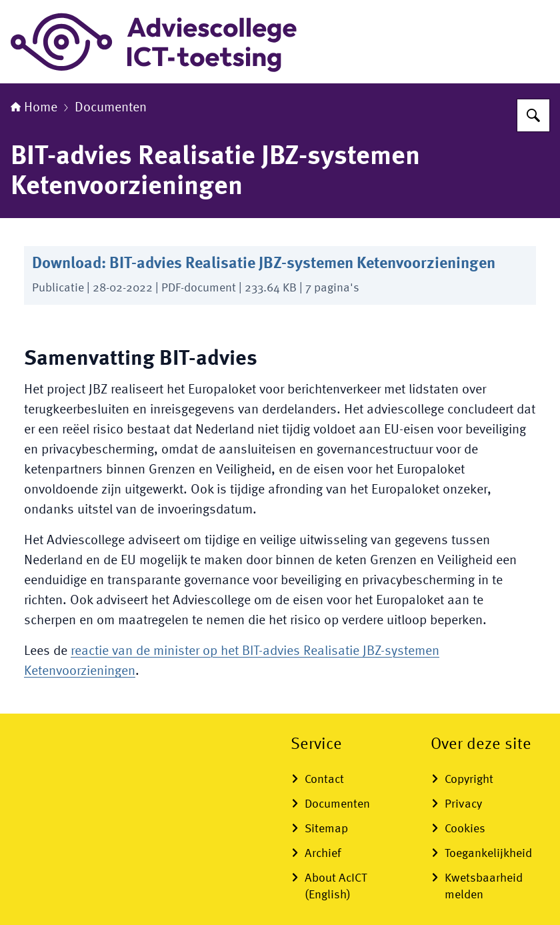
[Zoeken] (533, 115)
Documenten (111, 108)
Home (34, 108)
